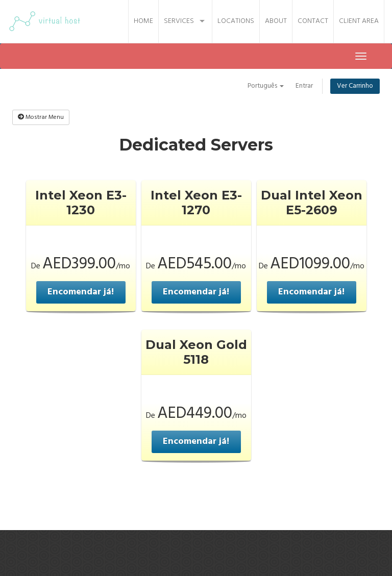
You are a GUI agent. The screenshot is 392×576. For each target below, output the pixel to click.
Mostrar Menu (41, 117)
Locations (236, 21)
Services (179, 21)
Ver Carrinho (355, 86)
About (276, 21)
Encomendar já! (81, 292)
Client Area (359, 21)
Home (143, 21)
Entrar (303, 86)
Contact (313, 21)
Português (264, 86)
